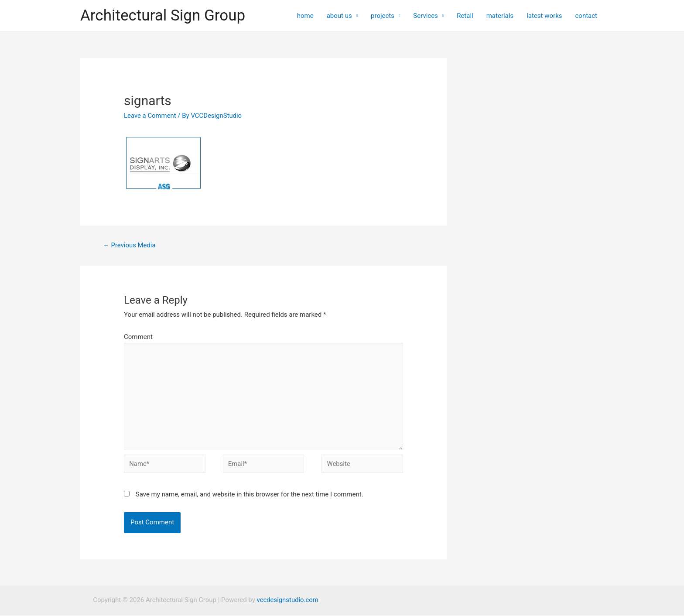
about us (339, 16)
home (305, 16)
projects (383, 16)
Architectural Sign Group (163, 15)
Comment (138, 337)
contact (586, 16)
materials (500, 16)
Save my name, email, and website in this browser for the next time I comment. (250, 496)
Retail (465, 16)
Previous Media (130, 245)
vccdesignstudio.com (287, 601)
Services (426, 16)
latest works (544, 16)
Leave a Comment (150, 116)
